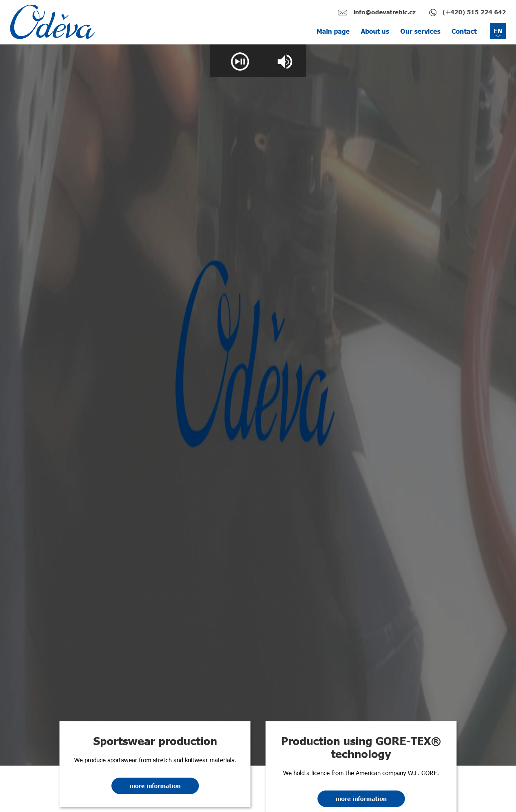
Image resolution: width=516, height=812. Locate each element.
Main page (333, 31)
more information (155, 786)
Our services (420, 31)
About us (375, 31)
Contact (464, 31)
